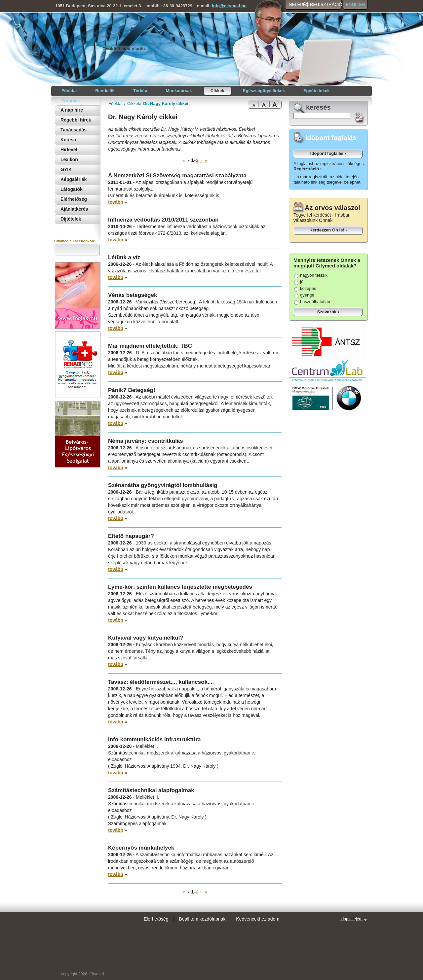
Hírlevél (69, 150)
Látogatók (72, 189)
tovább (116, 202)
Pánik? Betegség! (132, 390)
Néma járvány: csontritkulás (146, 441)
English (355, 4)
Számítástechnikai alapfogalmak (151, 790)
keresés (318, 107)
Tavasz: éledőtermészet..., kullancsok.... (161, 682)
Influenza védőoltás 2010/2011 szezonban (163, 220)
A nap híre (72, 110)
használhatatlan (312, 302)
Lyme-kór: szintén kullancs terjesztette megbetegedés (180, 587)
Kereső (68, 140)
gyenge (304, 295)
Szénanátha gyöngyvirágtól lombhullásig (163, 485)
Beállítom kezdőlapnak (202, 919)
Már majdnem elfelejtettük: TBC (150, 346)
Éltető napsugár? (131, 536)
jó (299, 282)
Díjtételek (71, 219)
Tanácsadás (74, 130)
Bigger (264, 105)
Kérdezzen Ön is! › (328, 230)
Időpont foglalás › (328, 153)
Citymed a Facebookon (74, 241)
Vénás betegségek (133, 295)
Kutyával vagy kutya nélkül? (146, 638)
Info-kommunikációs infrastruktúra (154, 739)
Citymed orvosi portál (86, 48)
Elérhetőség (74, 199)
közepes (305, 288)
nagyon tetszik (311, 275)
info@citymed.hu (229, 6)
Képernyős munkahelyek (141, 848)
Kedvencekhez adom (258, 919)
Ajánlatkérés (74, 209)
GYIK (66, 169)
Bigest (276, 105)
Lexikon (69, 159)
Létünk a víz (124, 257)
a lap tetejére (351, 919)
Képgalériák (74, 179)
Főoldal (115, 104)
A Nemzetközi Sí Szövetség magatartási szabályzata (177, 175)
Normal (253, 105)
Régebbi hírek (76, 120)
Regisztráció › (308, 169)
